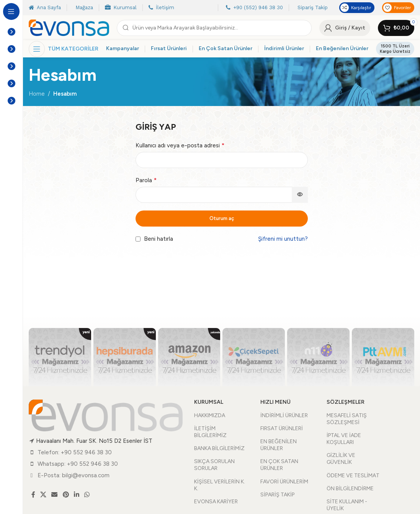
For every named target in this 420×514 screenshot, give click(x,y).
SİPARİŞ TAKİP (277, 495)
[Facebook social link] (33, 495)
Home (37, 94)
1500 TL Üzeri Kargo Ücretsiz (395, 49)
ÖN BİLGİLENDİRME (350, 489)
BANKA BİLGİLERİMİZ (219, 448)
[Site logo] (69, 27)
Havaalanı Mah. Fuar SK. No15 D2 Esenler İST (94, 441)
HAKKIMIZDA (210, 415)
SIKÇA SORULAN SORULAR (214, 465)
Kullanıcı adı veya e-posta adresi (180, 145)
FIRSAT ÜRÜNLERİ (282, 428)
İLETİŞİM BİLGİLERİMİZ (210, 432)
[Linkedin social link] (76, 495)
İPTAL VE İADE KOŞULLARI (344, 439)
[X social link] (43, 495)
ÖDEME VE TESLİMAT (353, 476)
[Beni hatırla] (138, 239)
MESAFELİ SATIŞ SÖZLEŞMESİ (347, 419)
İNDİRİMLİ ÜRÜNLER (284, 415)
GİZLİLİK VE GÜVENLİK (341, 459)
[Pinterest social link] (66, 495)
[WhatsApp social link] (87, 495)
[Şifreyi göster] (300, 195)
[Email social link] (55, 495)
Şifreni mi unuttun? (283, 239)
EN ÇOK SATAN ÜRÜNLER (279, 465)
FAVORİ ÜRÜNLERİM (284, 482)
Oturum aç (222, 218)
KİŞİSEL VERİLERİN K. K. (220, 485)
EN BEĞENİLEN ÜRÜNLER (279, 445)
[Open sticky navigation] (64, 49)
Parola (146, 180)
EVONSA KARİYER (216, 502)
